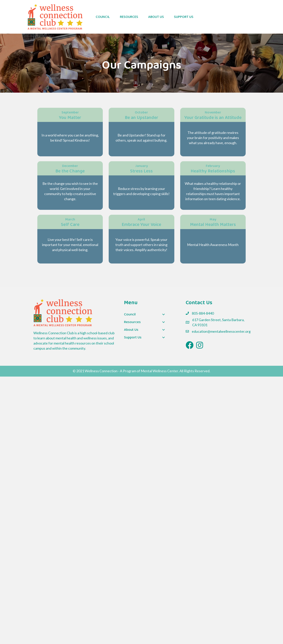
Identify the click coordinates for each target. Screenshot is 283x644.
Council (103, 17)
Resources (129, 17)
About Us (156, 17)
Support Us (184, 17)
